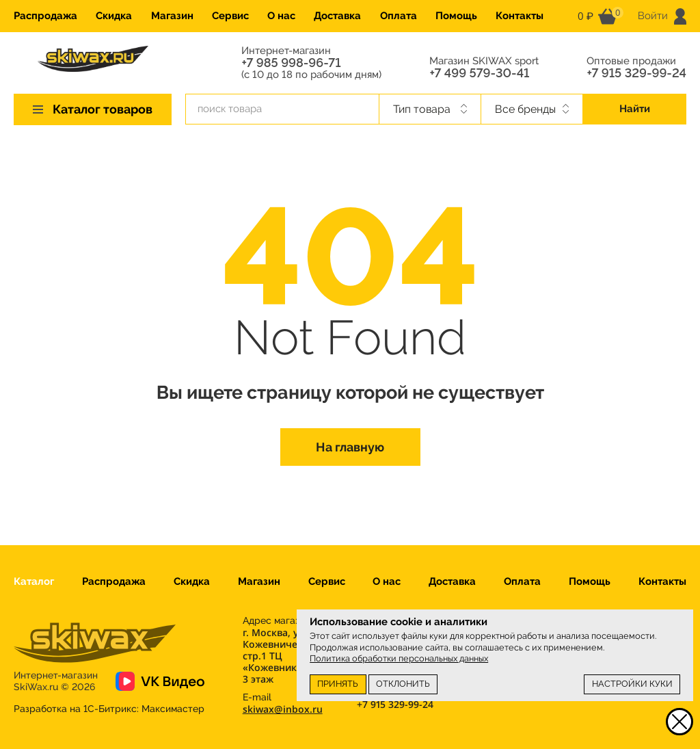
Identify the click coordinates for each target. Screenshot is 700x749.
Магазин (172, 16)
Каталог (34, 581)
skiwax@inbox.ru (283, 709)
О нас (281, 16)
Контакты (520, 16)
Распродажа (45, 16)
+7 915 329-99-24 (636, 73)
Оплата (399, 16)
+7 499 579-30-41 (479, 73)
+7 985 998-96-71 (291, 63)
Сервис (230, 16)
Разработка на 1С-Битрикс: (109, 709)
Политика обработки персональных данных (399, 658)
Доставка (337, 16)
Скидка (114, 16)
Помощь (456, 16)
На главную (350, 447)
